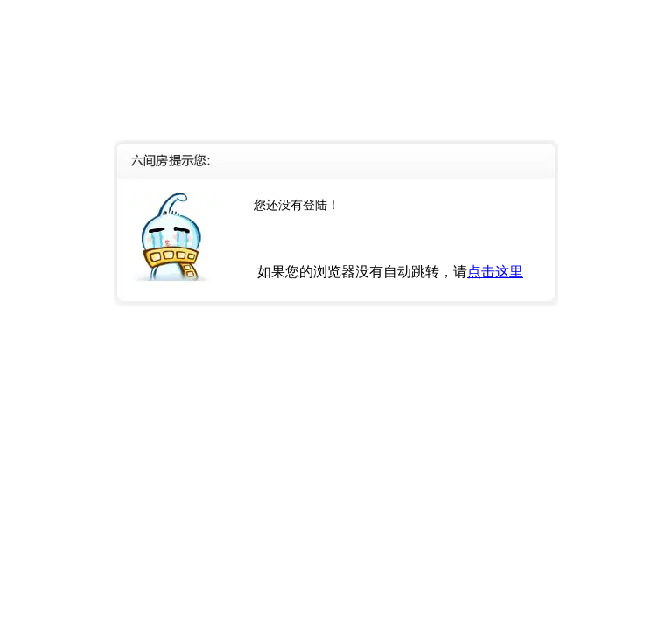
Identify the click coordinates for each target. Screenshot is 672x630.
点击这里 (495, 272)
